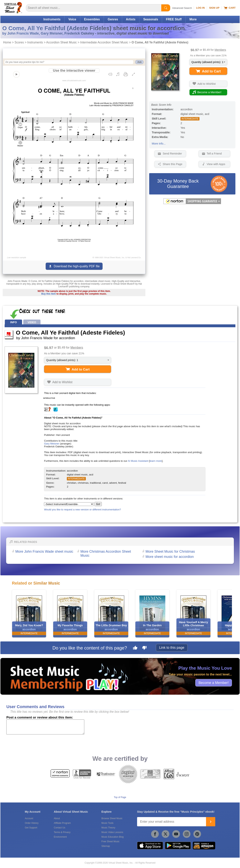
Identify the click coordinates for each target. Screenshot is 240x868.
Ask (139, 62)
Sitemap (106, 846)
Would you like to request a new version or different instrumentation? (82, 510)
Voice (72, 19)
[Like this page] (135, 648)
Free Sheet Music (110, 841)
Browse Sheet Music (112, 818)
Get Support (31, 828)
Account (29, 818)
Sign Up (214, 8)
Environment (60, 837)
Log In (200, 8)
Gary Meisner (52, 444)
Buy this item (48, 294)
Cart (230, 8)
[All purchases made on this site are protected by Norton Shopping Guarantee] (192, 203)
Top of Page (120, 797)
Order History (32, 823)
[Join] (211, 822)
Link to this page (172, 648)
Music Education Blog (112, 837)
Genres (113, 19)
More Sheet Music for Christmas (170, 552)
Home (7, 42)
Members (220, 50)
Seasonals (151, 19)
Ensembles (92, 19)
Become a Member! (214, 683)
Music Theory (108, 828)
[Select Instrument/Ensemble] (69, 504)
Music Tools (107, 823)
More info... (159, 144)
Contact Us (59, 828)
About (57, 818)
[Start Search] (166, 8)
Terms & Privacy (62, 832)
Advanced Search (182, 8)
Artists (131, 19)
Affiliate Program (62, 823)
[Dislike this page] (144, 648)
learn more (156, 461)
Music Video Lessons (112, 832)
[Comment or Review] (45, 727)
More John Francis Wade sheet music (44, 552)
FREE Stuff (174, 19)
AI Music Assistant (138, 461)
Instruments (52, 19)
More (193, 19)
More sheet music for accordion (170, 557)
